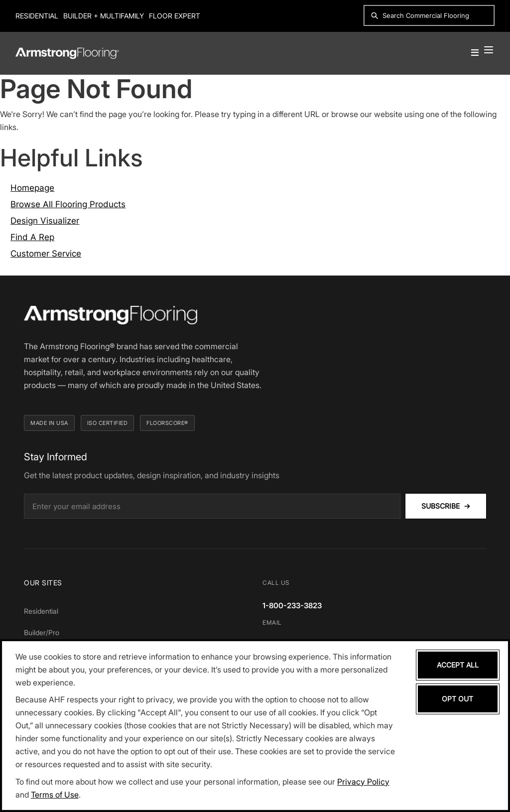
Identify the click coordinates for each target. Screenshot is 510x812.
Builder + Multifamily (104, 16)
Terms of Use (55, 795)
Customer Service (46, 254)
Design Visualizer (45, 221)
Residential (37, 16)
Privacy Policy (363, 782)
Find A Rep (32, 237)
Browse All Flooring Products (68, 204)
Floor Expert (175, 16)
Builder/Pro (42, 632)
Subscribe (446, 506)
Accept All (458, 665)
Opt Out (457, 699)
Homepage (32, 188)
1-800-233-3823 (292, 606)
